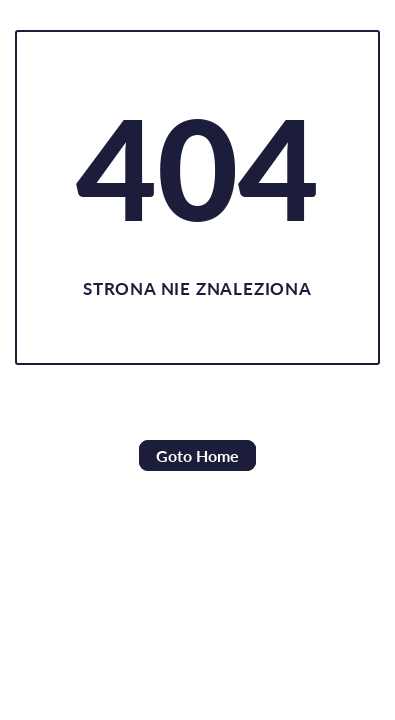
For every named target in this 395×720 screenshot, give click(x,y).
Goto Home (197, 455)
